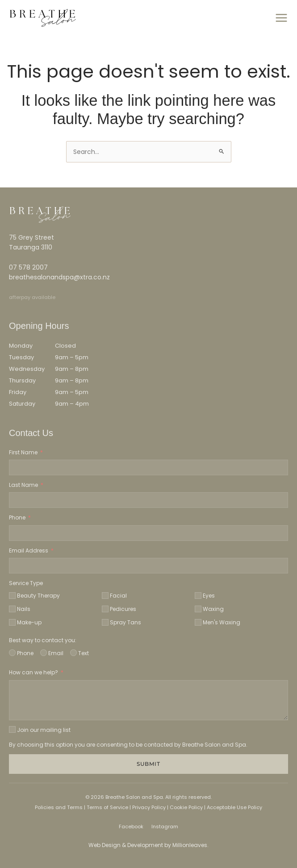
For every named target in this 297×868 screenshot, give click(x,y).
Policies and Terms (59, 807)
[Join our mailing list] (12, 729)
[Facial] (105, 596)
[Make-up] (12, 622)
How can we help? (33, 672)
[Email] (44, 653)
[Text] (73, 653)
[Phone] (12, 653)
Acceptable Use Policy (234, 807)
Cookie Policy (186, 807)
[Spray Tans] (105, 622)
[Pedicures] (105, 609)
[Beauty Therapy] (12, 596)
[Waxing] (198, 609)
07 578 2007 (28, 267)
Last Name (23, 485)
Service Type (26, 583)
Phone (17, 517)
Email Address (29, 550)
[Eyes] (198, 596)
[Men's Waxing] (198, 622)
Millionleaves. (190, 845)
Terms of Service (107, 807)
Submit (148, 764)
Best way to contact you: (43, 640)
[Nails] (12, 609)
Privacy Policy (149, 807)
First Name (23, 452)
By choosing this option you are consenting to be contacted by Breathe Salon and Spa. (128, 745)
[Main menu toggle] (281, 18)
